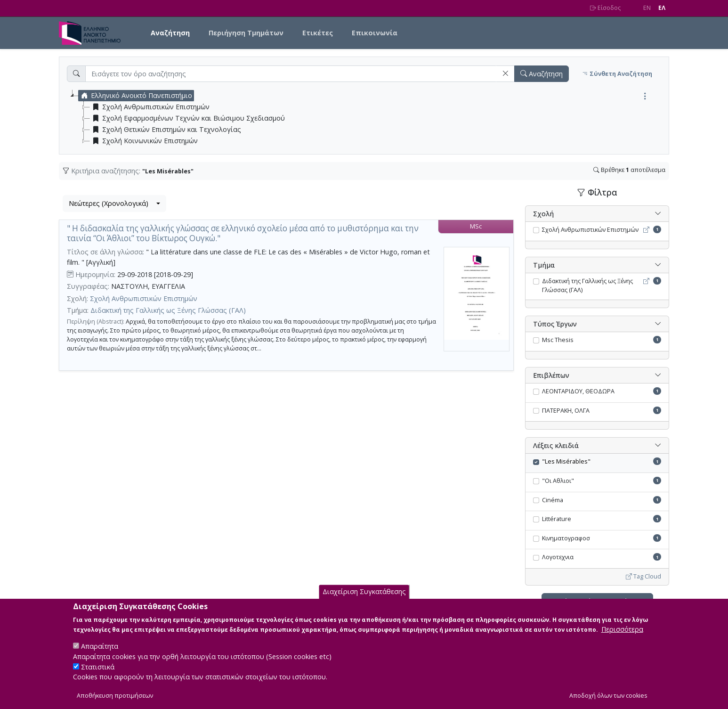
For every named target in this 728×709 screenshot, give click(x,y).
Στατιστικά (98, 675)
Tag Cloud (643, 576)
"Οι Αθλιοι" (558, 481)
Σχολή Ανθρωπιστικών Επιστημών (144, 298)
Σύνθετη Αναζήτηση (617, 74)
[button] (505, 74)
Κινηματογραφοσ (566, 538)
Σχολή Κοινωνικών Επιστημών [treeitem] (144, 141)
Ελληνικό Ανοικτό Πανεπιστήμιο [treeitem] (135, 96)
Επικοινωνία (375, 33)
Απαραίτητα (100, 655)
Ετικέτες (318, 33)
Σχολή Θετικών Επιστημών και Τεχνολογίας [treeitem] (166, 130)
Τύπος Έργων (555, 324)
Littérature (557, 519)
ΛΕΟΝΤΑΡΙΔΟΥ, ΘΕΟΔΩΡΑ (578, 391)
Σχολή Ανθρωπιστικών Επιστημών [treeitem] (150, 107)
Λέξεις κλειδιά (556, 445)
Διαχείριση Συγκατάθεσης (364, 600)
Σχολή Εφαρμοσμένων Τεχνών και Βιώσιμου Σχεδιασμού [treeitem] (187, 118)
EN (647, 8)
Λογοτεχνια (558, 557)
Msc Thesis (558, 340)
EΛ (662, 8)
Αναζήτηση (170, 33)
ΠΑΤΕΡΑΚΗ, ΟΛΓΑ (566, 411)
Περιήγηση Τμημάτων (246, 33)
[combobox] (114, 204)
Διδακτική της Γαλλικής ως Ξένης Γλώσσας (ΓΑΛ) (168, 310)
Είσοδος (605, 8)
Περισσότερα (622, 638)
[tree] (368, 118)
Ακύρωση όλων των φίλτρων (597, 601)
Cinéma (553, 500)
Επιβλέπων (551, 375)
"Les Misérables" (566, 461)
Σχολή (543, 214)
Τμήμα (544, 265)
